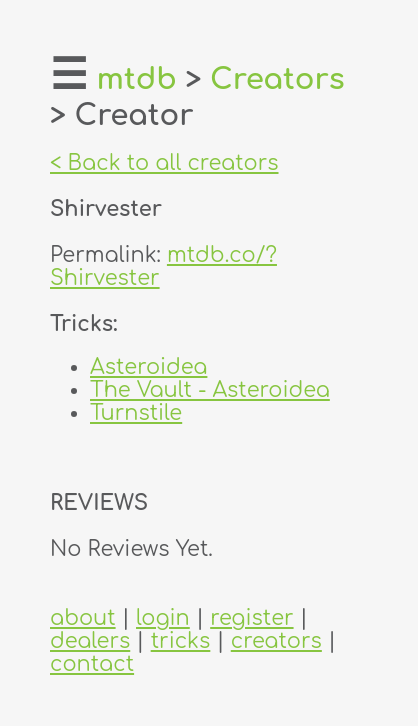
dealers (90, 641)
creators (276, 641)
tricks (181, 641)
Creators (277, 79)
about (83, 618)
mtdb (137, 79)
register (251, 618)
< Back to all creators (164, 163)
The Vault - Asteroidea (210, 390)
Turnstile (136, 413)
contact (92, 664)
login (163, 618)
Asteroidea (148, 367)
